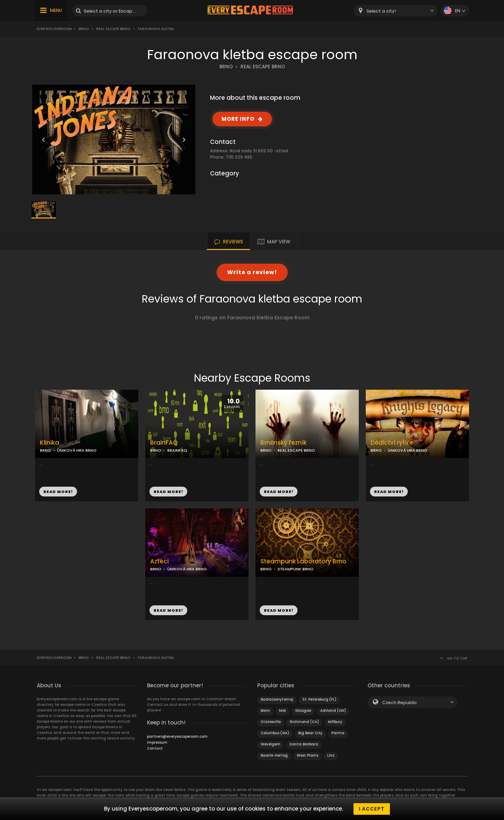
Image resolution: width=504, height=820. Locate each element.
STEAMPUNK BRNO (296, 569)
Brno (83, 29)
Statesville (271, 722)
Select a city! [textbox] (381, 11)
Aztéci (159, 561)
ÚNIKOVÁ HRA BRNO (77, 450)
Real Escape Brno (113, 29)
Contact (155, 748)
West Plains (307, 755)
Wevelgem (271, 744)
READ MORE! (58, 492)
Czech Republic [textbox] (400, 703)
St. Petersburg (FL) (319, 699)
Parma (338, 733)
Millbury (335, 722)
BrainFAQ (164, 443)
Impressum (157, 742)
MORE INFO (238, 119)
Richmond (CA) (304, 722)
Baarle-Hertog (274, 755)
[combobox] (395, 11)
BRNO (226, 67)
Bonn (265, 711)
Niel (282, 711)
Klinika (50, 443)
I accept (372, 809)
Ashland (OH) (333, 711)
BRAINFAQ (177, 450)
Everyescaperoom (54, 29)
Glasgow (303, 711)
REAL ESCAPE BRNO (263, 67)
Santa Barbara (304, 744)
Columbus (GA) (275, 733)
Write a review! (252, 272)
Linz (331, 755)
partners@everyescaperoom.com (177, 736)
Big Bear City (310, 733)
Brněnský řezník (283, 443)
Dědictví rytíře (392, 443)
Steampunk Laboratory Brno (303, 561)
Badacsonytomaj (277, 699)
